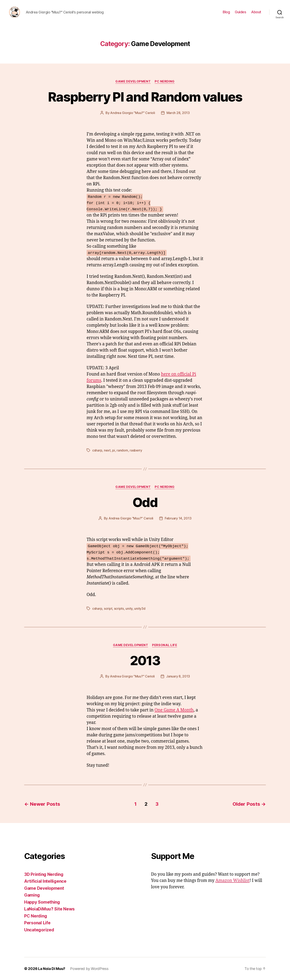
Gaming (32, 895)
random (122, 450)
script (108, 609)
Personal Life (165, 645)
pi (113, 450)
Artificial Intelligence (45, 881)
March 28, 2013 (178, 113)
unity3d (140, 609)
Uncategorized (39, 930)
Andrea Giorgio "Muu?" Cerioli (133, 113)
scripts (119, 609)
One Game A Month (174, 710)
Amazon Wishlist (233, 881)
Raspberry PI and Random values (145, 97)
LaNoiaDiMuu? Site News (49, 909)
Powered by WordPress (89, 969)
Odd (145, 502)
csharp (97, 450)
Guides (240, 12)
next (107, 450)
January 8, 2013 (178, 676)
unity (129, 609)
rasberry (136, 450)
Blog (226, 12)
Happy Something (42, 902)
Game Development (133, 81)
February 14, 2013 (178, 518)
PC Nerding (165, 81)
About (256, 12)
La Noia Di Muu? (52, 969)
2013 (145, 660)
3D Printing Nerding (44, 874)
